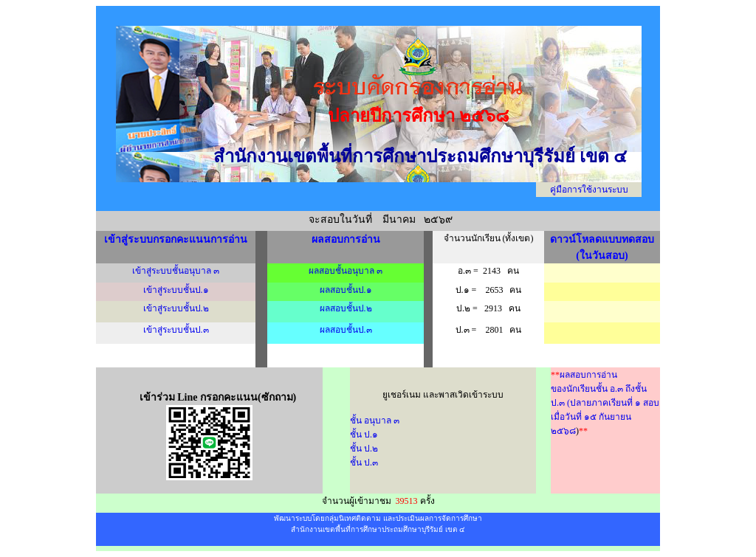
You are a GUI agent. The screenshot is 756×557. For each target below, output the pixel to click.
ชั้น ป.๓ (364, 463)
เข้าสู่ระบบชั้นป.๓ (176, 330)
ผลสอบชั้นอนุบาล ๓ (346, 271)
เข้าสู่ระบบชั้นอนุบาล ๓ (176, 271)
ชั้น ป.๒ (364, 449)
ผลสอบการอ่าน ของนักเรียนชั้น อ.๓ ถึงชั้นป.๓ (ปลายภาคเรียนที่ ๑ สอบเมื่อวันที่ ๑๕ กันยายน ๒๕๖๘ (605, 403)
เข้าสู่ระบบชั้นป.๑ (176, 290)
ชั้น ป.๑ (364, 435)
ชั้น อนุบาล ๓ (375, 421)
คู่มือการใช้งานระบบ (589, 190)
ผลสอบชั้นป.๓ (346, 330)
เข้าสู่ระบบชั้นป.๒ (176, 308)
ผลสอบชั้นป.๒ (346, 308)
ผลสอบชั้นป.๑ (346, 290)
